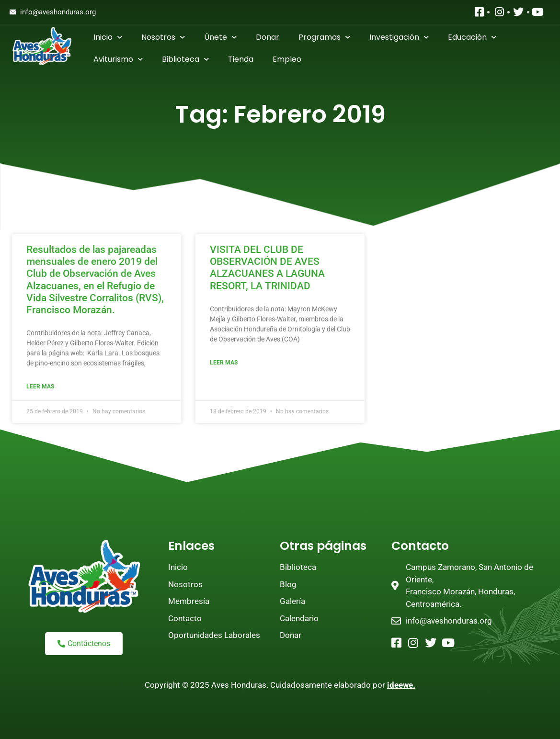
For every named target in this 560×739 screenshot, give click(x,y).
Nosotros (163, 37)
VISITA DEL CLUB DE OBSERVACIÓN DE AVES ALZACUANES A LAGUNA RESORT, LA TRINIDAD (267, 268)
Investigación (399, 37)
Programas (324, 37)
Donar (268, 37)
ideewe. (401, 685)
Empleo (287, 59)
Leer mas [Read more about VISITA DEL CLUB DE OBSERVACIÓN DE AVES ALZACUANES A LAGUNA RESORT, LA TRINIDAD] (224, 363)
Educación (472, 37)
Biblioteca (185, 59)
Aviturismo (118, 59)
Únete (220, 37)
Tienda (241, 59)
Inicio (108, 37)
